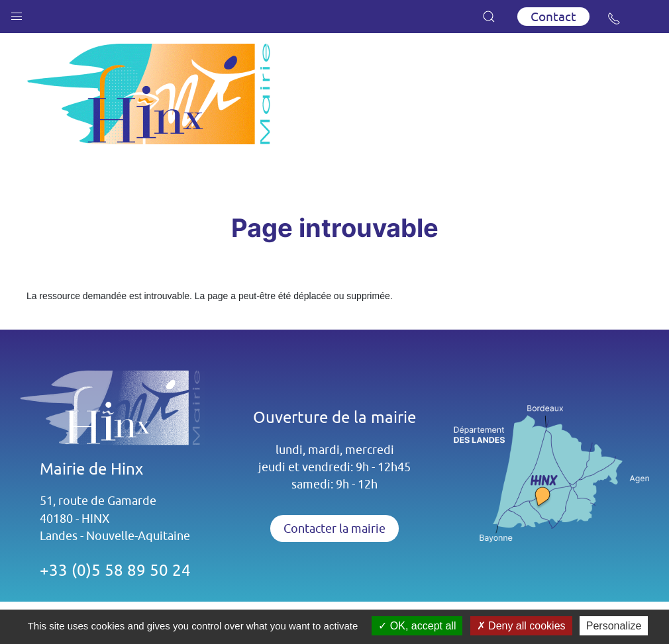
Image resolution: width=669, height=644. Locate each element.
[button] (17, 13)
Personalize (614, 626)
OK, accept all (417, 626)
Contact (553, 17)
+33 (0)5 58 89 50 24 (115, 570)
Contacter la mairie (334, 529)
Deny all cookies (521, 626)
